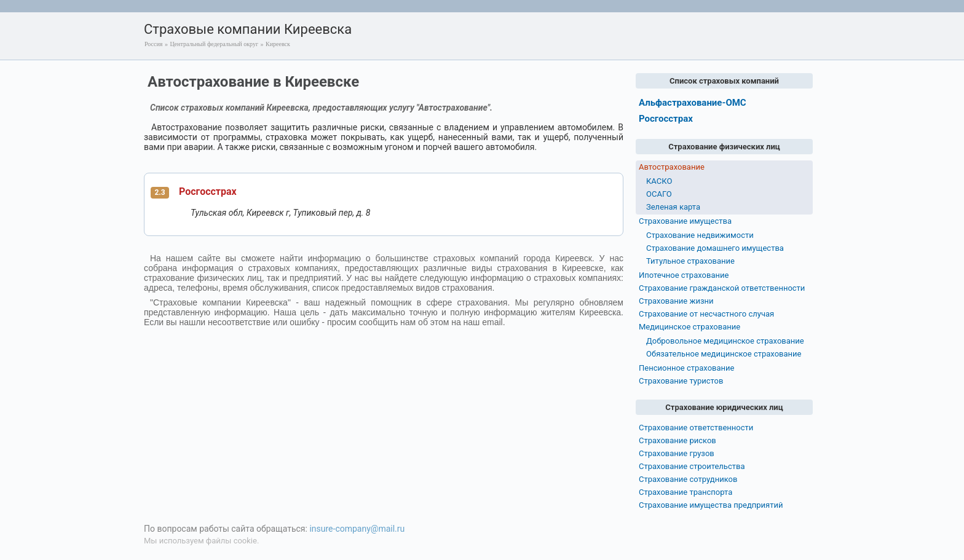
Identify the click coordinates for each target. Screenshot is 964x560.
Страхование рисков (678, 440)
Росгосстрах (208, 191)
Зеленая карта (673, 207)
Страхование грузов (677, 453)
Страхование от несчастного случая (706, 314)
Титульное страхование (690, 261)
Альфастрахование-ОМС (693, 103)
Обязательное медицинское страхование (724, 354)
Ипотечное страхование (684, 275)
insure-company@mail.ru (357, 529)
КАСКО (659, 181)
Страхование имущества (685, 221)
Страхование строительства (692, 466)
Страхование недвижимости (700, 235)
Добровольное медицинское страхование (725, 341)
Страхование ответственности (696, 428)
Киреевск (278, 44)
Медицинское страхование (689, 327)
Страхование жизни (676, 301)
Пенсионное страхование (686, 368)
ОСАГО (659, 194)
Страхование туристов (681, 381)
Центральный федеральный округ (214, 44)
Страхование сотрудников (688, 479)
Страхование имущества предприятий (711, 505)
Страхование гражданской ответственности (722, 288)
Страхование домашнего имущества (715, 248)
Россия (153, 44)
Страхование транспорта (685, 492)
